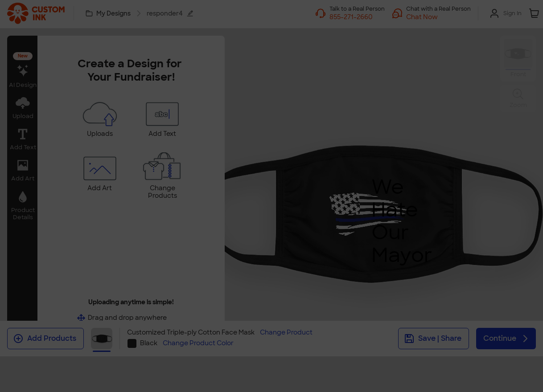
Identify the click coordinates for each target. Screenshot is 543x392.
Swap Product (271, 224)
